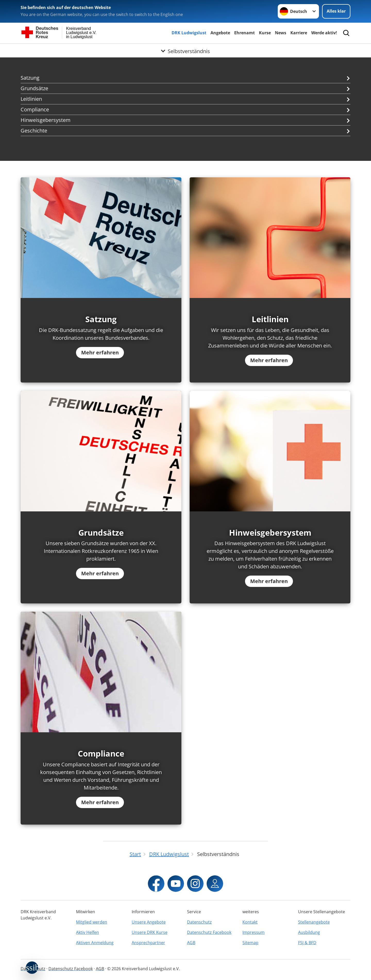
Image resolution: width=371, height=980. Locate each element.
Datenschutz (199, 922)
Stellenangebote (314, 922)
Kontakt (250, 922)
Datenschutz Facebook (209, 932)
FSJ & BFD (307, 943)
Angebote (220, 33)
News (281, 33)
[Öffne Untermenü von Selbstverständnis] (185, 50)
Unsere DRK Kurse (150, 932)
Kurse (265, 33)
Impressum (254, 932)
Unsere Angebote (149, 922)
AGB (191, 943)
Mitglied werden (92, 922)
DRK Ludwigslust (189, 33)
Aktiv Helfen (87, 932)
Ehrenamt (244, 33)
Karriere (299, 33)
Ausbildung (309, 932)
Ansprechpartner (148, 943)
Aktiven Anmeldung (95, 943)
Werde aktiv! (324, 33)
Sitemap (250, 943)
